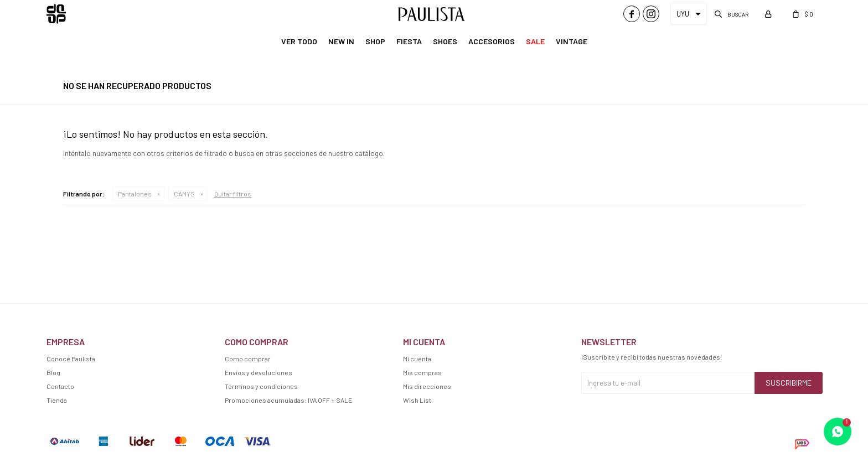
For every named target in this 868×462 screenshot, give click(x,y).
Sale (535, 41)
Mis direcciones (427, 386)
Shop (375, 41)
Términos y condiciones (261, 386)
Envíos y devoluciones (259, 372)
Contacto (60, 386)
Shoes (445, 41)
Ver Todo (299, 41)
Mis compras (422, 372)
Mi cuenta (417, 359)
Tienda (57, 400)
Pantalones (135, 194)
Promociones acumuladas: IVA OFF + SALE (288, 400)
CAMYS (184, 194)
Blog (53, 372)
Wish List (417, 400)
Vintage (572, 41)
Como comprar (248, 359)
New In (341, 41)
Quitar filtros (233, 194)
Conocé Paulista (71, 359)
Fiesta (409, 41)
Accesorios (492, 41)
